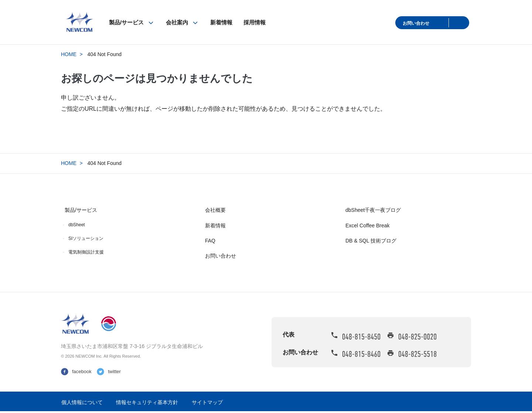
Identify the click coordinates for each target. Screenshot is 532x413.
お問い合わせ (416, 23)
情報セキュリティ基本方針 (147, 402)
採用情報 (255, 22)
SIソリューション (86, 238)
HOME (69, 54)
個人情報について (82, 402)
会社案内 (177, 22)
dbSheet (77, 225)
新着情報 (221, 22)
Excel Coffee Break (368, 226)
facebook (82, 371)
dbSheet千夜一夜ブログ (373, 210)
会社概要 (215, 210)
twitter (114, 371)
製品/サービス (126, 22)
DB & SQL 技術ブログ (371, 241)
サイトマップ (207, 402)
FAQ (210, 241)
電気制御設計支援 (86, 252)
